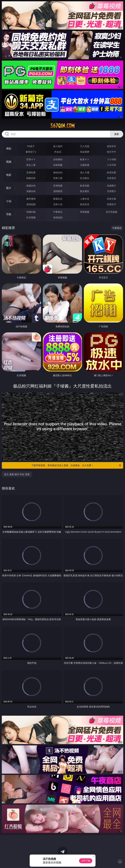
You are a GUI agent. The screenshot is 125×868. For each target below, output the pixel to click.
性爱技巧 (111, 204)
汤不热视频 (111, 212)
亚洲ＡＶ (31, 159)
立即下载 (86, 861)
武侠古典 (111, 199)
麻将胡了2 (31, 152)
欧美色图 (85, 186)
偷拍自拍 (58, 172)
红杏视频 (31, 217)
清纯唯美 (58, 191)
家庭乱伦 (58, 199)
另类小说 (58, 204)
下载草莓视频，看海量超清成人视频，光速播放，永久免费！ (76, 465)
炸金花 (58, 152)
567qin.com (62, 126)
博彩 (9, 149)
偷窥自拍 (31, 186)
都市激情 (31, 199)
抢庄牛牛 (111, 152)
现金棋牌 (85, 152)
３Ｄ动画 (111, 159)
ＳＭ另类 (111, 165)
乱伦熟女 (85, 178)
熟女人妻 (31, 165)
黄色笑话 (85, 204)
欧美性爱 (111, 172)
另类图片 (111, 191)
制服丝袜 (31, 178)
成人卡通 (85, 172)
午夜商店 (58, 212)
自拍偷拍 (58, 159)
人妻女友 (85, 199)
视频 (9, 162)
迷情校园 (31, 204)
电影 (9, 175)
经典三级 (58, 178)
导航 (9, 214)
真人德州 (58, 146)
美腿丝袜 (31, 191)
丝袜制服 (58, 165)
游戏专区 (111, 146)
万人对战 (85, 146)
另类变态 (111, 178)
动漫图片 (111, 186)
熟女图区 (85, 191)
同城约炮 (31, 212)
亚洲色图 (58, 186)
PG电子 (31, 146)
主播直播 (85, 165)
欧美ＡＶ (85, 159)
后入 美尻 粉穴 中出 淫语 (17, 474)
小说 (9, 201)
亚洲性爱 (31, 172)
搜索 (117, 134)
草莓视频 (85, 212)
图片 (9, 188)
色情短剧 (58, 217)
